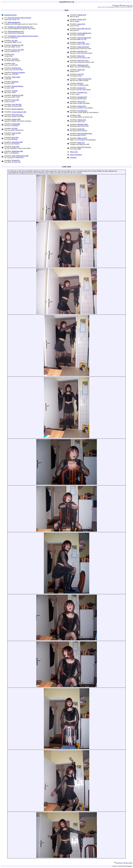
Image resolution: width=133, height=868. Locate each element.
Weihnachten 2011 (83, 65)
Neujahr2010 (16, 160)
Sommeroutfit (16, 124)
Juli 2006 (15, 91)
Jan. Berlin (15, 59)
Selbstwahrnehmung (14, 22)
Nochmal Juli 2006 (18, 95)
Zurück (116, 6)
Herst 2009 (15, 138)
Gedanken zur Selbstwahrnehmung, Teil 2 (21, 27)
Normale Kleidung (17, 86)
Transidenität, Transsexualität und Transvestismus (23, 36)
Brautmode (15, 82)
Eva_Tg (130, 6)
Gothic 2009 (16, 147)
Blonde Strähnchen (18, 109)
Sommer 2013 (82, 106)
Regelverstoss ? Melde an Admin (124, 863)
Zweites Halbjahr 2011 (84, 33)
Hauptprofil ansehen (11, 15)
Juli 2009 (15, 128)
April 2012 (81, 74)
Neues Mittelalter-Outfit (85, 134)
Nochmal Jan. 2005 (18, 45)
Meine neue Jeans (17, 115)
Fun (13, 54)
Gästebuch (73, 157)
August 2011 (81, 42)
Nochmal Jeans (16, 68)
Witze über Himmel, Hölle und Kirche (19, 18)
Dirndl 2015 (81, 129)
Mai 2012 (80, 83)
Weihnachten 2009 (17, 151)
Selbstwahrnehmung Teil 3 (16, 31)
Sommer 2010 (82, 19)
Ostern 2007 (15, 100)
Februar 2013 (81, 102)
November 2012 (82, 92)
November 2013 (82, 111)
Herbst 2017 (81, 143)
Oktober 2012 (82, 88)
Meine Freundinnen (76, 155)
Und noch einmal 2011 (84, 38)
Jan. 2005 (15, 41)
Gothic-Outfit (16, 77)
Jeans (13, 63)
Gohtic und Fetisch (83, 47)
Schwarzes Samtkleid (18, 72)
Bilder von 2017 (82, 138)
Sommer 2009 (16, 119)
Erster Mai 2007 (17, 104)
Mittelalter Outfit (83, 124)
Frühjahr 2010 (82, 15)
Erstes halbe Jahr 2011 (84, 29)
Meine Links (74, 152)
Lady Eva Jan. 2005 (18, 50)
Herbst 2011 (81, 56)
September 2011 (82, 51)
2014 (79, 115)
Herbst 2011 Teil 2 (83, 61)
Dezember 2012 (82, 97)
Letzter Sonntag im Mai (19, 112)
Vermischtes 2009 (17, 142)
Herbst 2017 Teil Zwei (84, 147)
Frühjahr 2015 (82, 120)
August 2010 (81, 24)
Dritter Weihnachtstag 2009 (20, 156)
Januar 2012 (81, 70)
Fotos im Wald (16, 133)
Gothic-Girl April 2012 (84, 79)
